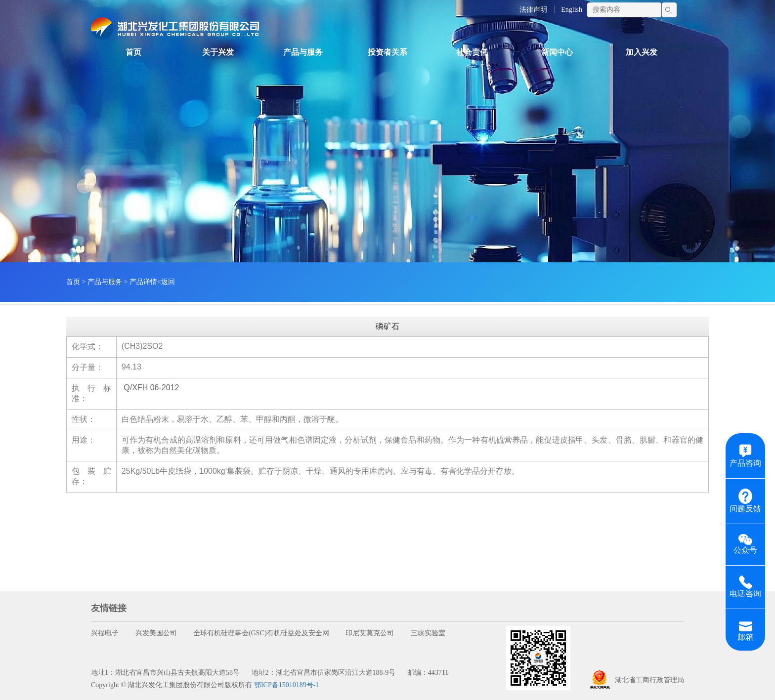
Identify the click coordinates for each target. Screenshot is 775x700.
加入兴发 (642, 52)
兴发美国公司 (156, 633)
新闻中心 (557, 52)
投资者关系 (387, 52)
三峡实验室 (428, 633)
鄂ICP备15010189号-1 (286, 685)
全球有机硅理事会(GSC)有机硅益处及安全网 (261, 633)
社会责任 (472, 52)
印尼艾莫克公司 (370, 633)
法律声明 (533, 10)
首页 (133, 52)
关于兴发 (218, 52)
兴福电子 (105, 633)
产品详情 (143, 282)
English (572, 10)
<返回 (166, 282)
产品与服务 (303, 52)
